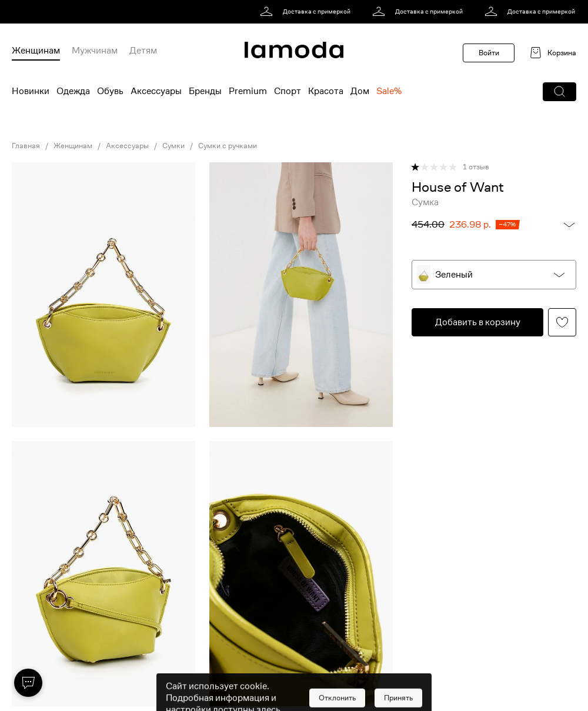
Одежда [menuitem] (73, 91)
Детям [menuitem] (143, 51)
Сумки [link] (173, 146)
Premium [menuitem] (248, 91)
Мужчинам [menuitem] (95, 51)
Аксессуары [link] (127, 146)
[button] (559, 92)
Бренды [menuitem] (205, 91)
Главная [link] (26, 146)
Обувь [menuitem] (110, 91)
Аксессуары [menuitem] (156, 91)
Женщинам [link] (73, 146)
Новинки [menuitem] (31, 91)
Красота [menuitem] (326, 91)
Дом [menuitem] (360, 91)
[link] (307, 12)
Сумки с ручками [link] (228, 146)
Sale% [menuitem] (389, 91)
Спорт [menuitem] (288, 91)
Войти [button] (489, 53)
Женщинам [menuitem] (36, 51)
